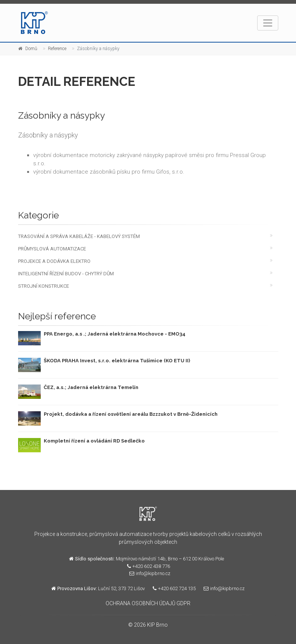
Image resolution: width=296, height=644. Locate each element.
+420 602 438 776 (147, 566)
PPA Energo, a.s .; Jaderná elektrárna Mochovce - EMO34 (115, 334)
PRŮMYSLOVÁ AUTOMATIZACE (52, 249)
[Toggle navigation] (268, 23)
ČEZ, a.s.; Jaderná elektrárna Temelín (91, 387)
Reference (57, 49)
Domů (31, 49)
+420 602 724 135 (172, 588)
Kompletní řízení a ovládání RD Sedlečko (94, 441)
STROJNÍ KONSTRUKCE (44, 286)
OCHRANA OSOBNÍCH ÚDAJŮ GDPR (148, 603)
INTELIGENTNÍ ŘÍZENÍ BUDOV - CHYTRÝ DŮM (66, 274)
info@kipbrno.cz (148, 573)
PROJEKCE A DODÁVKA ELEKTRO (54, 261)
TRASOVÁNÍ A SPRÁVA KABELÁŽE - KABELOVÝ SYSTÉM (79, 236)
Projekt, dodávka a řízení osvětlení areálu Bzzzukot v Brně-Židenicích (131, 414)
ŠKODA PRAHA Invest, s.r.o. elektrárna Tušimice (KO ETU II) (117, 361)
